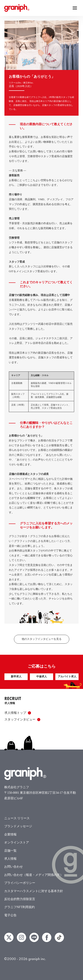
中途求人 (42, 676)
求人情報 (10, 859)
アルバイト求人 (67, 676)
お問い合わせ (14, 867)
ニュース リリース (17, 818)
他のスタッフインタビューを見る (42, 639)
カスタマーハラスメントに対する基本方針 (34, 891)
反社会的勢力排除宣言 (20, 899)
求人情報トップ (18, 713)
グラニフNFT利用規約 (19, 907)
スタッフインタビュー (22, 720)
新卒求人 (16, 676)
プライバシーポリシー (20, 883)
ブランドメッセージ (18, 826)
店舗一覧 (10, 851)
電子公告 (10, 915)
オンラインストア (17, 842)
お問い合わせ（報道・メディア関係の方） (34, 875)
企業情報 (10, 834)
